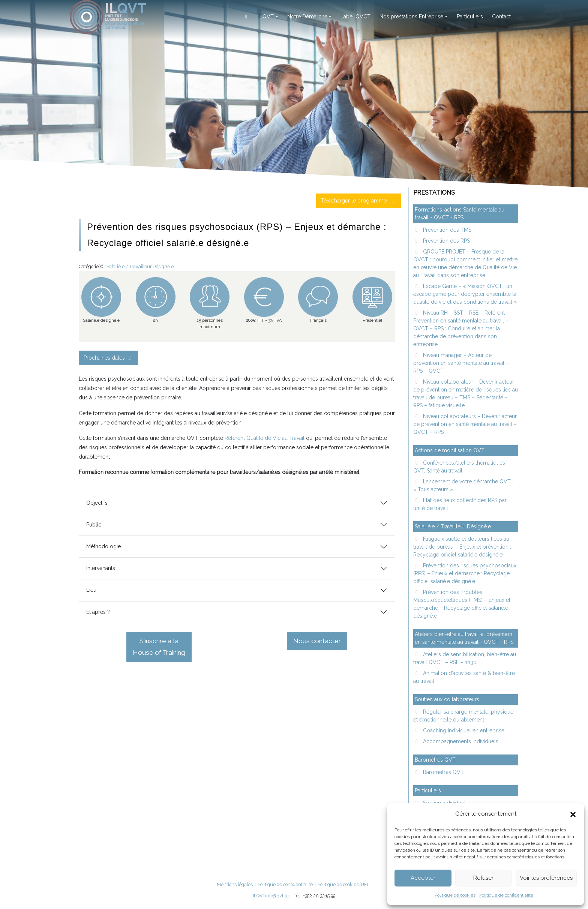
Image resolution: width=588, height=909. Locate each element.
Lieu (91, 590)
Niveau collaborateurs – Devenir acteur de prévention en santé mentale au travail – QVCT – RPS (465, 424)
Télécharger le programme (359, 201)
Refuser (483, 878)
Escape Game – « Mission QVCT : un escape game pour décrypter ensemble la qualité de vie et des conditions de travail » (465, 294)
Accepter (423, 878)
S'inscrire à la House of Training (159, 647)
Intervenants (101, 568)
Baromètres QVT (443, 772)
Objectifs (97, 503)
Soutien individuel (444, 803)
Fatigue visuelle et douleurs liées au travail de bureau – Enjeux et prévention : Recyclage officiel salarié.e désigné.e (462, 547)
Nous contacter (317, 641)
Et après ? (98, 612)
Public (94, 525)
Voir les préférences (546, 878)
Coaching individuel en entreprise (463, 730)
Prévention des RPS (446, 241)
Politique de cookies (455, 895)
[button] (573, 814)
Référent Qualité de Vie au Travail (265, 438)
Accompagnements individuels (460, 741)
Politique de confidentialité (506, 895)
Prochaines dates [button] (108, 358)
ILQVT (259, 896)
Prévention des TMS (446, 230)
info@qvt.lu (277, 896)
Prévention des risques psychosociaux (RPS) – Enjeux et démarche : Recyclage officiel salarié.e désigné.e (465, 573)
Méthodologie (103, 546)
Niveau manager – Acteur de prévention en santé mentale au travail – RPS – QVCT (461, 363)
